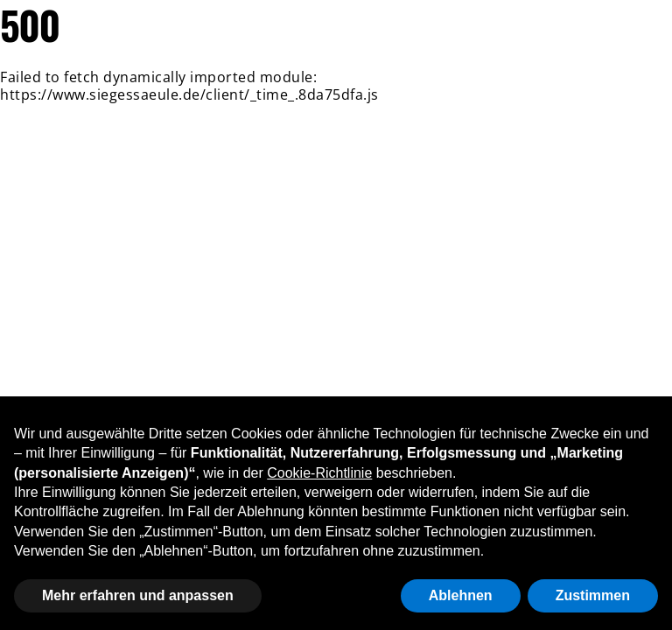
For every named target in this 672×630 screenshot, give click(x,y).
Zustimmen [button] (593, 595)
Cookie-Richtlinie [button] (319, 473)
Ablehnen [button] (461, 595)
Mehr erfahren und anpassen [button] (138, 595)
